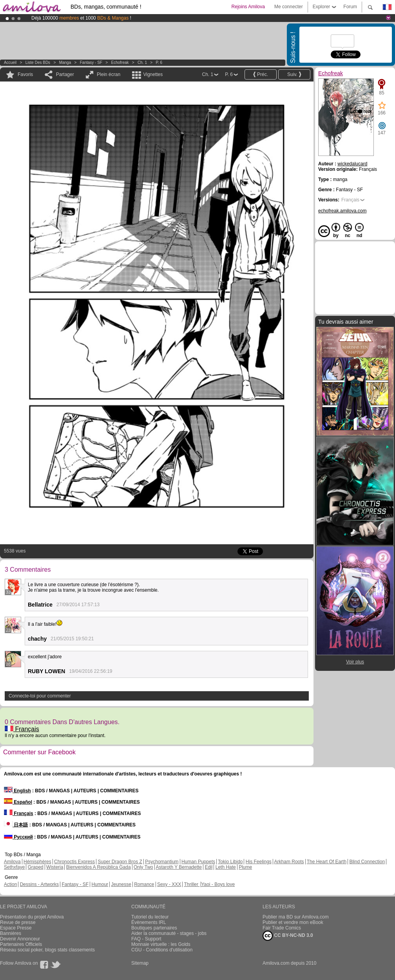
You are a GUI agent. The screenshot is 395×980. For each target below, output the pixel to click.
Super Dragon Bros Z (120, 862)
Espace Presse (16, 928)
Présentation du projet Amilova (32, 917)
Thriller (192, 884)
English (17, 791)
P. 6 (159, 62)
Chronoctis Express (74, 862)
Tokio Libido (230, 862)
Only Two (143, 867)
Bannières (11, 933)
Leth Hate (226, 867)
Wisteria (55, 867)
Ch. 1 (142, 62)
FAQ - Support (146, 939)
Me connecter (289, 7)
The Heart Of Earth (327, 862)
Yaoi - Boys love (218, 884)
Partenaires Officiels (21, 944)
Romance (144, 884)
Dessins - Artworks (39, 884)
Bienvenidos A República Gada (99, 867)
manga (65, 62)
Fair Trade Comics (282, 928)
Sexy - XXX (169, 884)
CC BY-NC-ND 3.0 (288, 936)
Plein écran (109, 74)
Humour (100, 884)
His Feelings (259, 862)
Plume (245, 867)
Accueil (10, 62)
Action (10, 884)
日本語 (16, 825)
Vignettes (153, 74)
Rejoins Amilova (248, 7)
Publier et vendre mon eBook (293, 922)
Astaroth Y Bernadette (179, 867)
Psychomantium (162, 862)
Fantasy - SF (91, 62)
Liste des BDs (38, 62)
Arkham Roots (289, 862)
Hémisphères (37, 862)
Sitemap (140, 963)
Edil (208, 867)
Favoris (25, 74)
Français (22, 729)
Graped (36, 867)
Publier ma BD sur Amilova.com (296, 917)
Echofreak (120, 62)
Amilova (12, 862)
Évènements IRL (149, 922)
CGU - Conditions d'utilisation (162, 950)
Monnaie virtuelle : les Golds (161, 944)
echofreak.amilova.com (342, 211)
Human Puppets (198, 862)
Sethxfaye (14, 867)
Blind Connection (367, 862)
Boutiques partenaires (154, 928)
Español (18, 802)
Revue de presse (18, 922)
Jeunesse (121, 884)
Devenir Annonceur (20, 939)
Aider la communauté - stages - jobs (169, 933)
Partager (65, 74)
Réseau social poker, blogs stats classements (47, 950)
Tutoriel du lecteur (150, 917)
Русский (18, 837)
